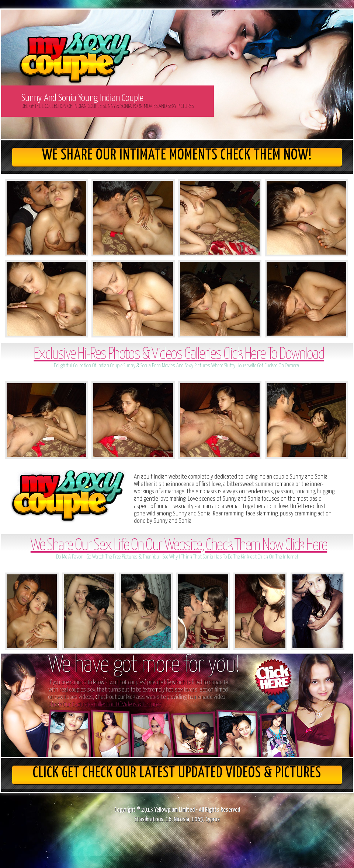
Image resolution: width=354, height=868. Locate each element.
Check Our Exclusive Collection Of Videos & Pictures (105, 705)
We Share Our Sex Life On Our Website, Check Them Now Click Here (179, 546)
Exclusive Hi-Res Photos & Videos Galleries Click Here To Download (179, 355)
